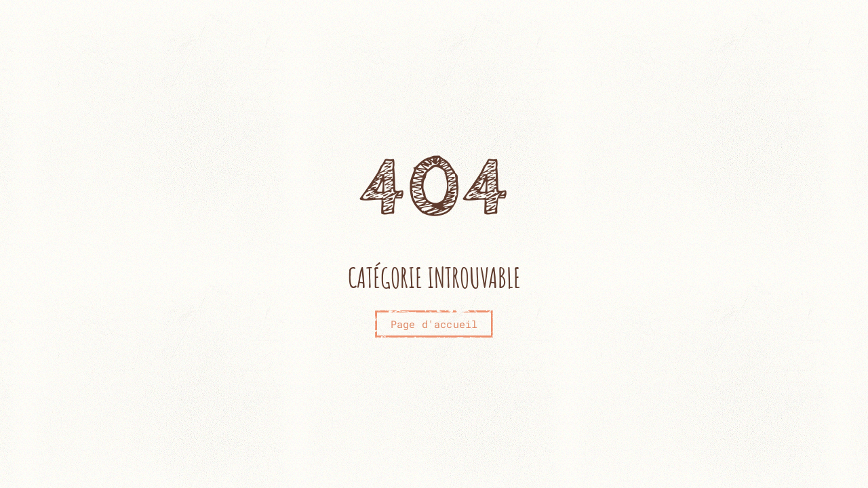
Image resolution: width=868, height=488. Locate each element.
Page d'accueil (434, 324)
